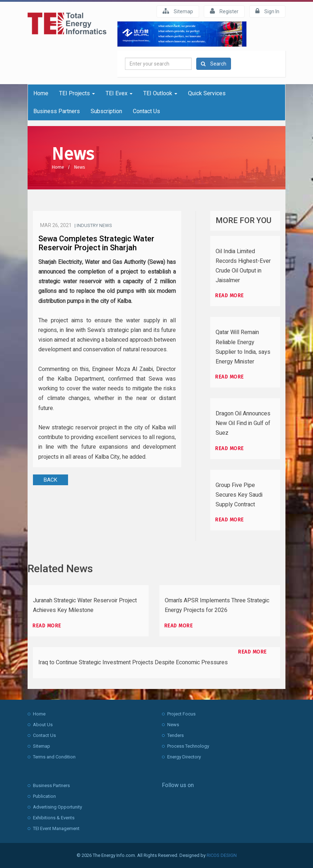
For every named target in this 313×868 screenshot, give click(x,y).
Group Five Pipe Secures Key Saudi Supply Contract (239, 495)
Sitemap (178, 11)
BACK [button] (50, 480)
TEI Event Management (56, 828)
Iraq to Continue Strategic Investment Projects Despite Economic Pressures (133, 662)
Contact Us (146, 111)
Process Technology (188, 746)
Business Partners (57, 111)
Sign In (267, 11)
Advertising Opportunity (57, 807)
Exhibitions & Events (54, 818)
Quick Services (207, 93)
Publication (44, 796)
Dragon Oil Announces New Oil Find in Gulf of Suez (243, 423)
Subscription (106, 111)
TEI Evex (119, 93)
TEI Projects (77, 93)
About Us (43, 725)
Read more (229, 296)
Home (41, 93)
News (80, 167)
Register (224, 11)
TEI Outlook (160, 93)
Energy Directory (184, 757)
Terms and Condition (54, 757)
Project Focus (181, 714)
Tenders (175, 735)
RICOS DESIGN (222, 855)
